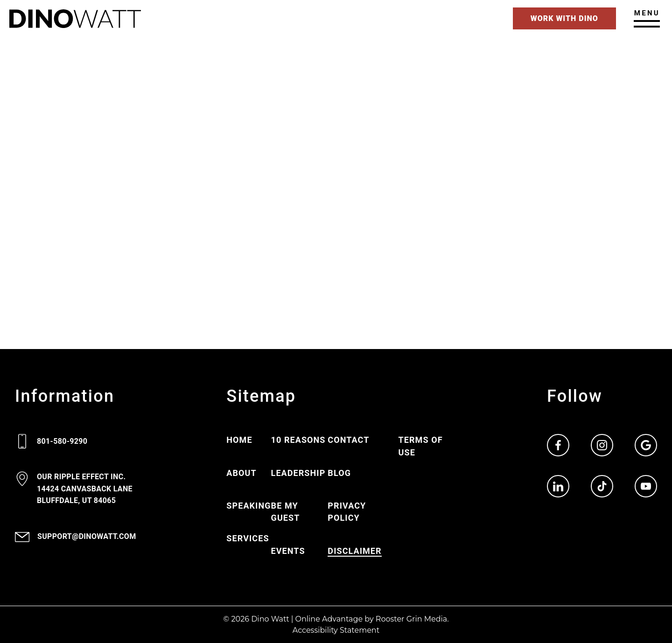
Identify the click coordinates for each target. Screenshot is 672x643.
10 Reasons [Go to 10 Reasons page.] (298, 440)
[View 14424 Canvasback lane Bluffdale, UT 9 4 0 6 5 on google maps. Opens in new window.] (85, 489)
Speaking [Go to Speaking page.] (248, 506)
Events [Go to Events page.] (288, 551)
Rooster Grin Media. (412, 619)
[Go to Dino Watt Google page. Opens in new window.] (646, 445)
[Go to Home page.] (75, 19)
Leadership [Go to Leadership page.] (298, 473)
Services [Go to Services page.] (248, 538)
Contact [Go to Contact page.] (348, 440)
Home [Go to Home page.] (239, 440)
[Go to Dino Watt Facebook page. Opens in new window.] (558, 445)
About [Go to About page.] (241, 473)
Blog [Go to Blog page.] (339, 473)
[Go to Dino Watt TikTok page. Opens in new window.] (602, 486)
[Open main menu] (647, 18)
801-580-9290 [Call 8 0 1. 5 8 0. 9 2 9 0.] (62, 441)
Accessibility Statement (336, 630)
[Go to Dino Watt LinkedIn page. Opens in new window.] (558, 486)
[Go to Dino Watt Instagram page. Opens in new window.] (602, 445)
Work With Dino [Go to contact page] (564, 18)
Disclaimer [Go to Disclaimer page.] (354, 551)
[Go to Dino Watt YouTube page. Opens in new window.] (646, 486)
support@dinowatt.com (87, 536)
